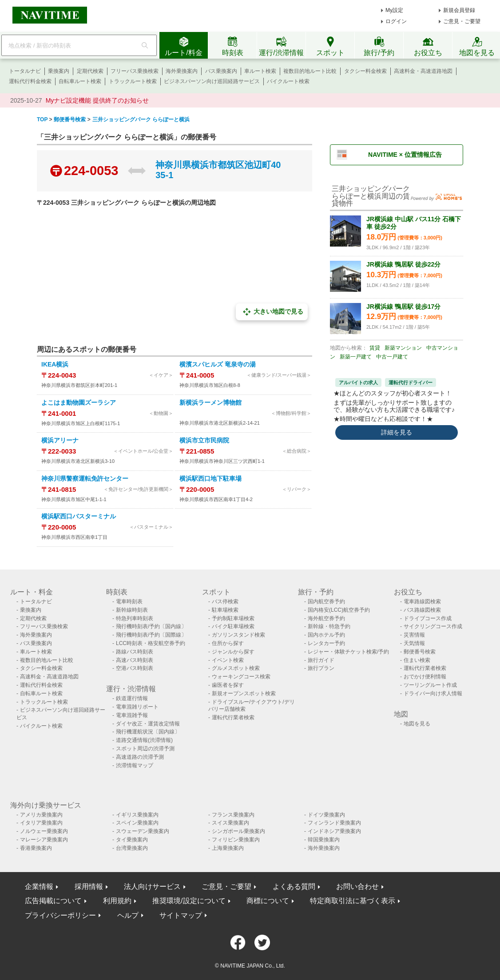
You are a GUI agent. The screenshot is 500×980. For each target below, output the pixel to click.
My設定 (394, 10)
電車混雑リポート (137, 707)
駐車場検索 (225, 610)
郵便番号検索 (420, 652)
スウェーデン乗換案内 (143, 831)
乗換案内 (59, 71)
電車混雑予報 (132, 715)
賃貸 (375, 348)
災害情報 (414, 635)
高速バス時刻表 (135, 660)
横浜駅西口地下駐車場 (210, 478)
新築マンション (403, 348)
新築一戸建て (356, 357)
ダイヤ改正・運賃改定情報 (148, 724)
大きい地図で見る (272, 312)
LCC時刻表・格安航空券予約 (151, 643)
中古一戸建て (392, 357)
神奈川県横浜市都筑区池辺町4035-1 (218, 170)
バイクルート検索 (288, 81)
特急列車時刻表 (135, 618)
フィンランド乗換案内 (334, 823)
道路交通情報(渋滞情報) (144, 740)
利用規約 (117, 901)
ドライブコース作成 (428, 618)
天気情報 (414, 643)
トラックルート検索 (133, 81)
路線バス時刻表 (135, 652)
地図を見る (417, 724)
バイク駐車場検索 (233, 626)
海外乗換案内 (182, 71)
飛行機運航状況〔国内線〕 (148, 732)
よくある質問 (294, 886)
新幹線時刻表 (132, 610)
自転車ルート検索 (80, 81)
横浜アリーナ (60, 440)
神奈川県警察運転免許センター (85, 478)
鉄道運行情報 (132, 698)
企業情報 (39, 886)
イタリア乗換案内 (41, 823)
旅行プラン (321, 668)
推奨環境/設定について (189, 901)
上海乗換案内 (228, 848)
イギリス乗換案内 (137, 815)
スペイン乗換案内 (137, 823)
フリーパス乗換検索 (135, 71)
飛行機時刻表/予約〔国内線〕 (151, 626)
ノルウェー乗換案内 (44, 831)
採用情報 (89, 886)
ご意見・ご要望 (462, 21)
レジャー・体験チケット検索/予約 (348, 652)
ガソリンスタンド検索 (238, 635)
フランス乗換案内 (233, 815)
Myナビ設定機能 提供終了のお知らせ (97, 100)
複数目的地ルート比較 (310, 71)
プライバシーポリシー (60, 915)
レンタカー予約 (326, 643)
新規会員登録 (459, 10)
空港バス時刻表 (135, 668)
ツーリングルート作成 (430, 685)
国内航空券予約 (326, 602)
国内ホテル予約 (326, 635)
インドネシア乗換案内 (334, 831)
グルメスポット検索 (236, 668)
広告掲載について (53, 901)
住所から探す (228, 643)
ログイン (396, 21)
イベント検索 (228, 660)
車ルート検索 (260, 71)
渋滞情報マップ (135, 765)
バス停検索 (225, 602)
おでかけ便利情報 (425, 677)
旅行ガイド (321, 660)
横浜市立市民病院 (204, 440)
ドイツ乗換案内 (326, 815)
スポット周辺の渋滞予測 (145, 749)
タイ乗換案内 (132, 840)
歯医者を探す (228, 685)
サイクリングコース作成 (433, 626)
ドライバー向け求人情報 (433, 693)
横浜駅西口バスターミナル (79, 516)
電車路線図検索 (422, 602)
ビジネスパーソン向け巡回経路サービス (212, 81)
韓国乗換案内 (324, 840)
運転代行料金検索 (30, 81)
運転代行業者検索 (233, 717)
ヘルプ (128, 915)
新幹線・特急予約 (329, 626)
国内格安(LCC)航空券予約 (339, 610)
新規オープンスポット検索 (244, 693)
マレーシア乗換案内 (44, 840)
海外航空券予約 (326, 618)
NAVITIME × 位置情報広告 (405, 155)
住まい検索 (417, 660)
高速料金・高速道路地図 (423, 71)
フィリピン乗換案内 (236, 840)
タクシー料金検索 (365, 71)
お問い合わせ (357, 886)
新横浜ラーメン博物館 (210, 402)
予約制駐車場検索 (233, 618)
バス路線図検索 (422, 610)
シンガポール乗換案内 (238, 831)
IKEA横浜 (55, 364)
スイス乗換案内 (230, 823)
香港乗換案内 (36, 848)
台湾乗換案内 (132, 848)
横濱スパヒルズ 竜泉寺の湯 (218, 364)
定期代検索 (90, 71)
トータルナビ (25, 71)
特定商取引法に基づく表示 (353, 901)
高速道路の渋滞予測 (140, 757)
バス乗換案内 (221, 71)
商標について (268, 901)
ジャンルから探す (233, 652)
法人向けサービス (152, 886)
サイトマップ (181, 915)
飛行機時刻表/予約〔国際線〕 (151, 635)
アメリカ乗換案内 (41, 815)
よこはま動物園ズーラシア (79, 402)
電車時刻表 (129, 602)
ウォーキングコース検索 (241, 677)
